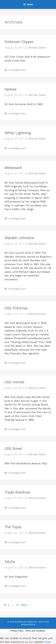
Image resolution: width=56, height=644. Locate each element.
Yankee (10, 89)
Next (26, 605)
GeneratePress (28, 624)
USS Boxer (13, 448)
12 (18, 605)
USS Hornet (14, 382)
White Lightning (18, 133)
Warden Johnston (19, 238)
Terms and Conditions (35, 631)
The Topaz (13, 527)
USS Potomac (16, 308)
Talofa (10, 562)
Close (47, 642)
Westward (13, 168)
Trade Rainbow (17, 492)
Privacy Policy (17, 631)
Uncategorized (17, 70)
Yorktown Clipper (19, 42)
